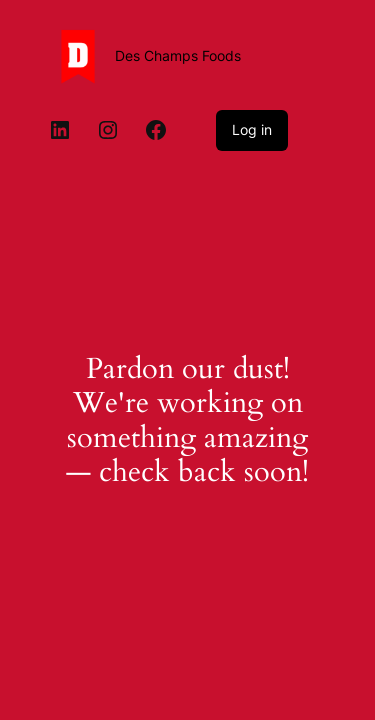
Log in (252, 129)
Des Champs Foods (178, 55)
